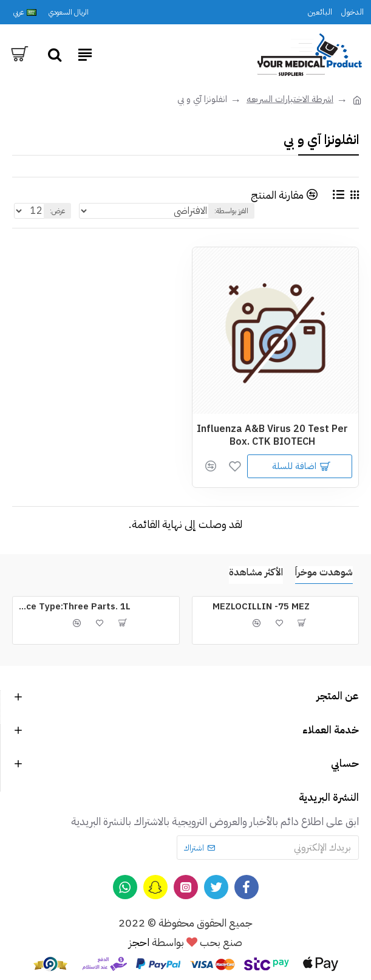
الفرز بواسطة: (231, 211)
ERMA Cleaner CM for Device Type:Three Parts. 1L (74, 607)
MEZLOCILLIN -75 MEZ (261, 607)
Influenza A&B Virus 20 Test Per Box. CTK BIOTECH (272, 436)
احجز (139, 942)
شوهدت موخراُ (324, 573)
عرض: (57, 211)
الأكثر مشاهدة (256, 573)
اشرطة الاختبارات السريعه (290, 99)
